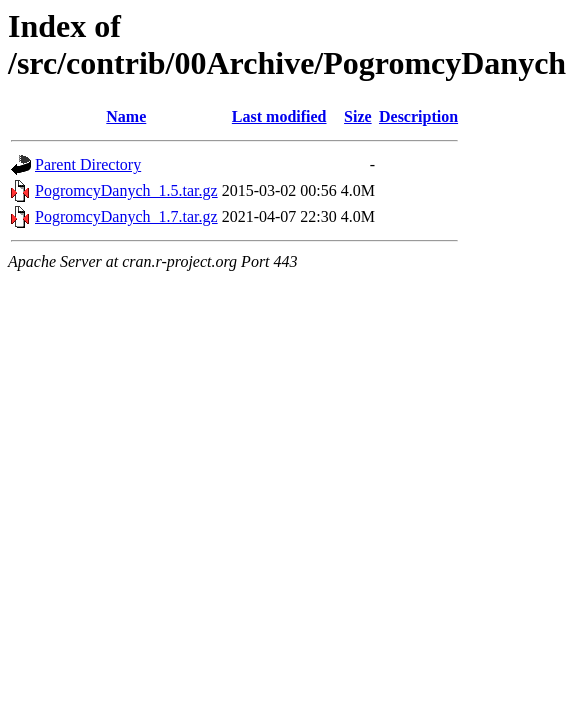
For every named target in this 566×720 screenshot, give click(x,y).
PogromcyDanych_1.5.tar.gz (126, 190)
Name (126, 116)
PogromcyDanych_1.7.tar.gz (126, 216)
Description (418, 116)
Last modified (279, 116)
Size (358, 116)
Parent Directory (88, 164)
